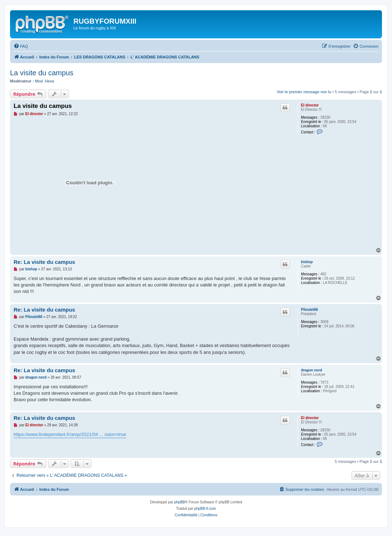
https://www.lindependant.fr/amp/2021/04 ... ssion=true (70, 434)
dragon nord (312, 370)
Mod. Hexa (45, 81)
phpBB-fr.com (205, 509)
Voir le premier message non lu (304, 92)
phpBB (180, 502)
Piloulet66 (309, 310)
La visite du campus (42, 73)
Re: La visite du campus (44, 262)
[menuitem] (21, 46)
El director (310, 105)
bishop (307, 262)
